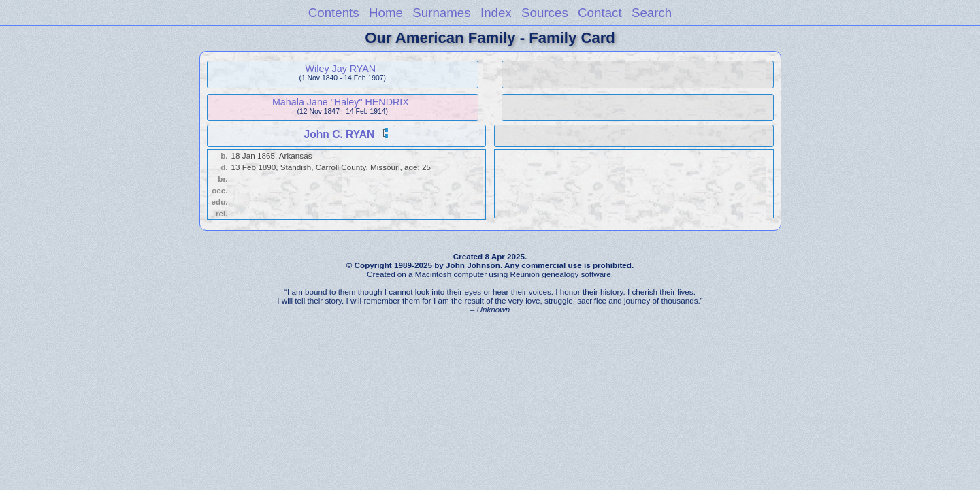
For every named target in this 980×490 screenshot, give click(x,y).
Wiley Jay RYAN (341, 69)
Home (386, 13)
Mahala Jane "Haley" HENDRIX (341, 102)
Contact (600, 13)
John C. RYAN (340, 134)
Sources (545, 13)
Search (652, 13)
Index (496, 13)
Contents (334, 13)
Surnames (441, 13)
